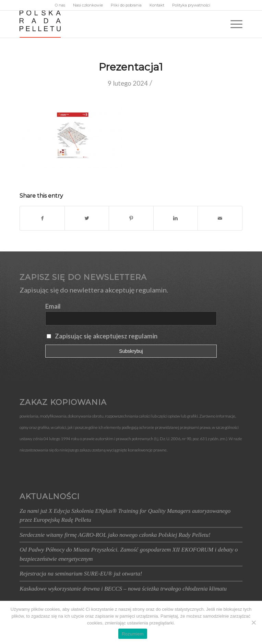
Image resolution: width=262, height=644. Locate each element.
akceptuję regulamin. (136, 290)
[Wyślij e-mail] (220, 218)
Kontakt (157, 5)
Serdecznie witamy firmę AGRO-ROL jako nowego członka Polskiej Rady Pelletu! (115, 535)
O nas (60, 5)
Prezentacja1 (131, 67)
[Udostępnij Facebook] (42, 218)
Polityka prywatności (191, 5)
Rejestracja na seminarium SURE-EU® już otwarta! (81, 574)
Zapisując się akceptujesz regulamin (106, 336)
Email (53, 306)
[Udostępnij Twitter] (87, 218)
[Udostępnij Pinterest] (131, 218)
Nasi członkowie (88, 5)
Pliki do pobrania (126, 5)
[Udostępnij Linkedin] (176, 218)
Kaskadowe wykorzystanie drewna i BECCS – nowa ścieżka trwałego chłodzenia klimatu (123, 589)
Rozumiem (133, 634)
